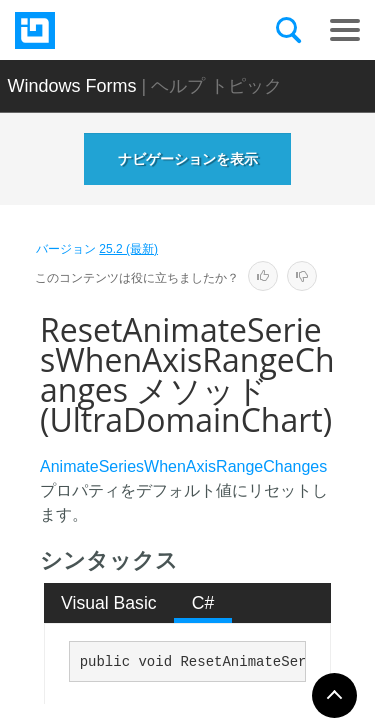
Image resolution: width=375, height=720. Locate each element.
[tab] (109, 603)
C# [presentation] (203, 603)
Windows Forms (72, 86)
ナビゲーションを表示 (188, 159)
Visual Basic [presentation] (109, 603)
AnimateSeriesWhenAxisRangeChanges (183, 466)
